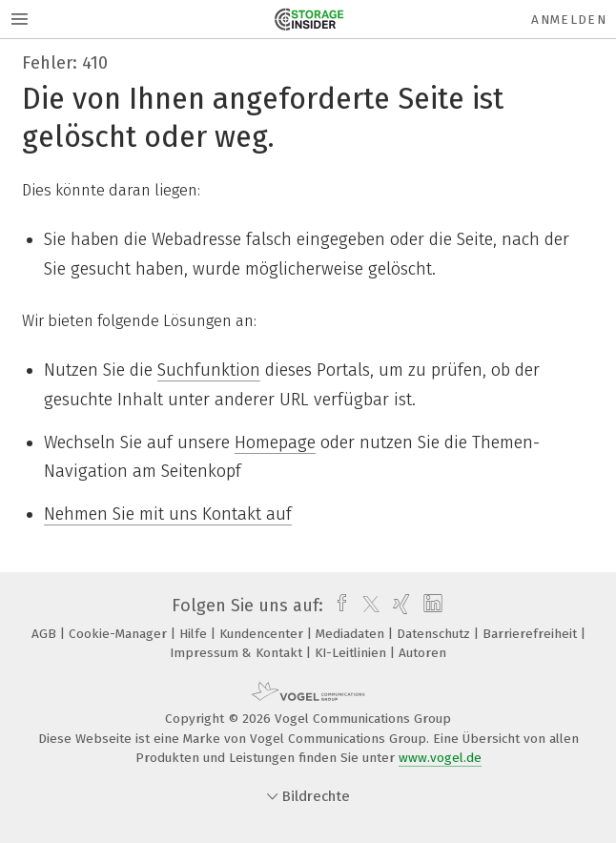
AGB (46, 634)
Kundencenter (263, 634)
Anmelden (569, 20)
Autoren (422, 653)
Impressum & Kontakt (238, 653)
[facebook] (337, 606)
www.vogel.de (440, 758)
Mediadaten (352, 634)
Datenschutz (435, 634)
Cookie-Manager (120, 634)
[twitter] (366, 606)
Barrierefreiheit (532, 634)
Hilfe (195, 634)
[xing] (399, 606)
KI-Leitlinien (352, 653)
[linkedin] (431, 606)
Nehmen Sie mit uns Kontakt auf (168, 514)
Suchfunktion (209, 370)
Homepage (275, 442)
